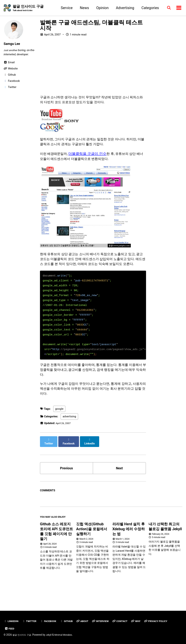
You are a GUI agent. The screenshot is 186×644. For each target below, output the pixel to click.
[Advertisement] (93, 68)
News (83, 8)
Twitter (31, 621)
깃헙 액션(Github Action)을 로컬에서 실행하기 (92, 545)
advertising (69, 434)
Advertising (123, 8)
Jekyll (52, 635)
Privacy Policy (166, 621)
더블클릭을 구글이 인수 (91, 157)
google (59, 426)
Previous (67, 482)
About (88, 621)
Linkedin (12, 621)
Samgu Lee (13, 44)
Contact (128, 621)
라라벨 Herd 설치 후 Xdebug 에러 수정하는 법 (129, 545)
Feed (10, 629)
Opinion (101, 8)
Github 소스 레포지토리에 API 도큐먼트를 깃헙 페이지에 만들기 (56, 547)
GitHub (71, 621)
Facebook (51, 621)
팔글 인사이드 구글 (28, 8)
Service (65, 8)
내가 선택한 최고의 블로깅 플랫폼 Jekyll (165, 542)
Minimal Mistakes (68, 635)
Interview (107, 621)
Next (119, 482)
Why (145, 621)
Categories (148, 8)
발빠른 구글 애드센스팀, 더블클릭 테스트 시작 (91, 26)
